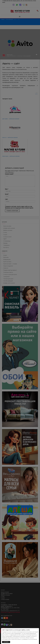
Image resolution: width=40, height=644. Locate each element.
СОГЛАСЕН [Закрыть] (6, 642)
